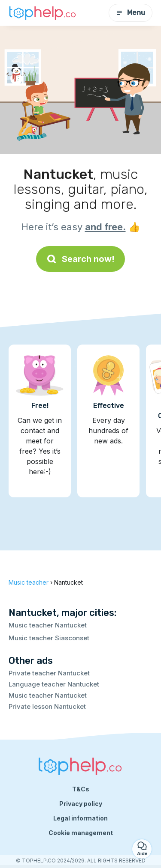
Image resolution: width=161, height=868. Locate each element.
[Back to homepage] (43, 13)
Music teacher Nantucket (48, 625)
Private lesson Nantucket (47, 706)
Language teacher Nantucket (54, 684)
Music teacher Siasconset (49, 638)
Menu (131, 13)
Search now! (80, 259)
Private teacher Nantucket (49, 673)
